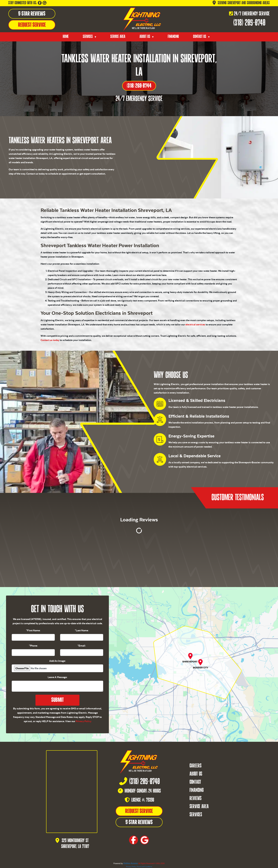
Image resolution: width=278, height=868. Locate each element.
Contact (195, 782)
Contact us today (50, 340)
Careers (195, 766)
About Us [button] (145, 37)
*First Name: (33, 630)
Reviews (195, 799)
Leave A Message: (58, 677)
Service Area (118, 37)
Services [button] (88, 37)
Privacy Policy (84, 721)
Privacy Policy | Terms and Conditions (139, 867)
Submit (57, 700)
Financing (173, 37)
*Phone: (33, 646)
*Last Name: (82, 630)
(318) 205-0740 (249, 23)
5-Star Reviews (32, 14)
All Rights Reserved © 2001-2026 (151, 863)
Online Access (130, 863)
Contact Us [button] (200, 37)
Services (196, 815)
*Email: (82, 646)
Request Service (32, 25)
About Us (196, 774)
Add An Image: (58, 661)
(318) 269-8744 (139, 86)
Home (66, 37)
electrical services (195, 325)
